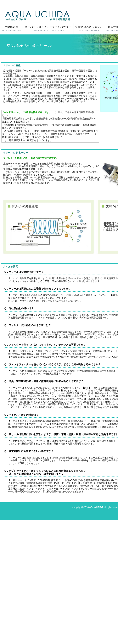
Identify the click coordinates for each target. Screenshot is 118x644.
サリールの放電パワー (16, 153)
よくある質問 (11, 266)
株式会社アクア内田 (49, 15)
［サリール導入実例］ (29, 301)
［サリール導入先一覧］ (53, 301)
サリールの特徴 (12, 65)
